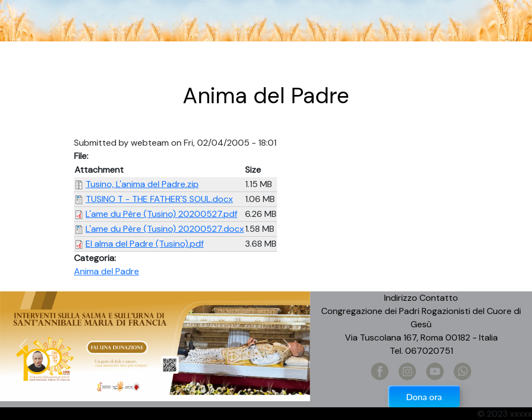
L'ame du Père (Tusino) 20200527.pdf (161, 214)
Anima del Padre (107, 271)
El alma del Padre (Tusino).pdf (145, 244)
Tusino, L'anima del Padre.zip (142, 184)
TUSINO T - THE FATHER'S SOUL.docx (159, 199)
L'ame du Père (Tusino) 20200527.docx (165, 229)
